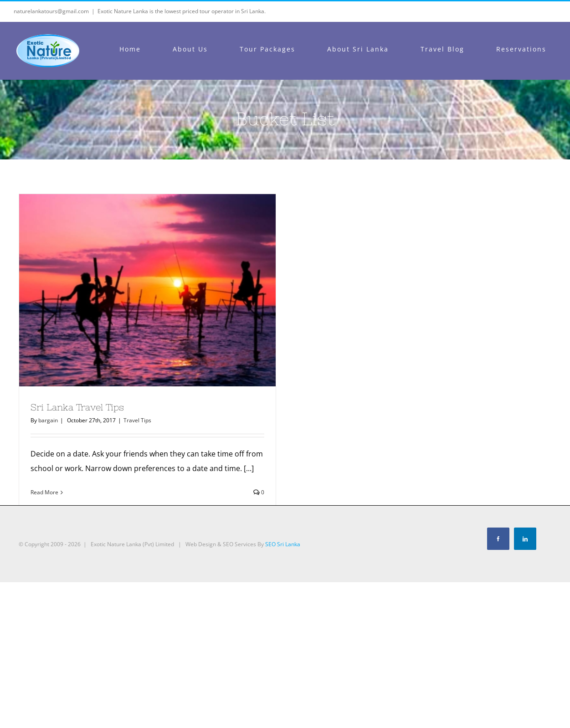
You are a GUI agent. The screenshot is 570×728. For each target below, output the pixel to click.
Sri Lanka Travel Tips (77, 407)
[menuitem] (136, 49)
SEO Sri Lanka (283, 544)
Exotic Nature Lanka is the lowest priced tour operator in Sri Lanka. (182, 11)
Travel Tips (137, 420)
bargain (48, 420)
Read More (44, 492)
